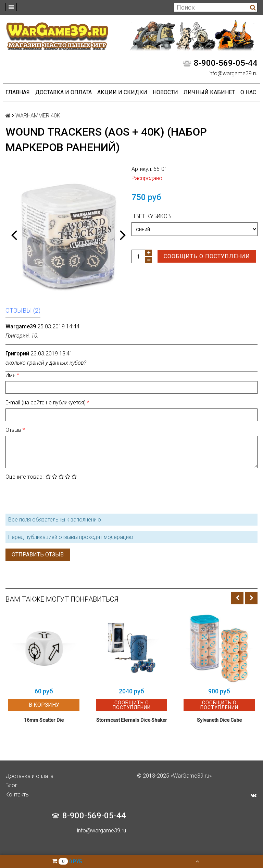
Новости (165, 92)
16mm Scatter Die (44, 720)
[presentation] (58, 496)
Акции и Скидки (122, 92)
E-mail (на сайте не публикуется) (46, 402)
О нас (248, 92)
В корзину (44, 705)
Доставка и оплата (64, 92)
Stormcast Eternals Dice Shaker (132, 720)
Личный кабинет (209, 92)
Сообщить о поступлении (207, 256)
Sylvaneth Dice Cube (219, 720)
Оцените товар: (24, 477)
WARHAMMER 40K (38, 116)
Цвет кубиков (151, 216)
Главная (18, 92)
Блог (11, 785)
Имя (11, 375)
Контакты (17, 795)
